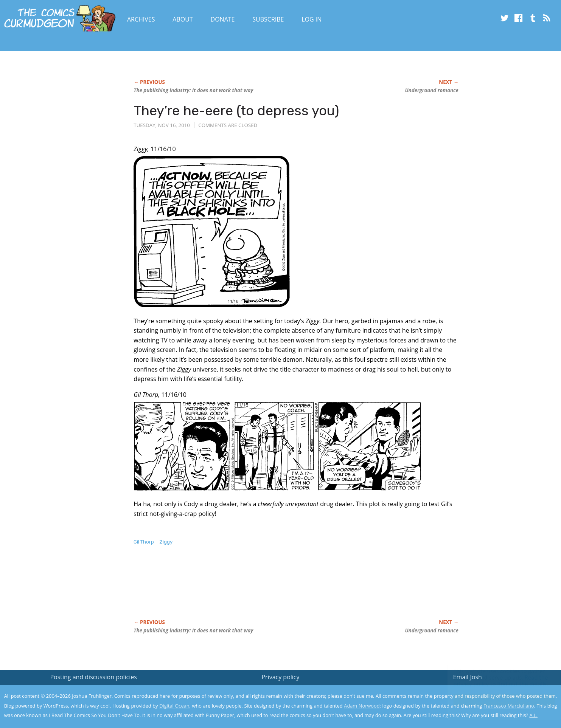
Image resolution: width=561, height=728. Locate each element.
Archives (141, 19)
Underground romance (432, 90)
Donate (223, 19)
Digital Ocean (174, 706)
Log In (312, 19)
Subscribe (268, 19)
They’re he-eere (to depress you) (236, 111)
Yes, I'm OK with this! (497, 700)
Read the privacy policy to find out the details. (493, 681)
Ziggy (166, 542)
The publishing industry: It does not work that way (193, 90)
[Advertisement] (271, 590)
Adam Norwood (362, 706)
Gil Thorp (144, 542)
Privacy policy (280, 677)
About (183, 19)
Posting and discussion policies (93, 677)
